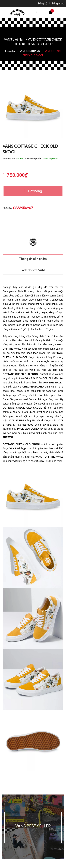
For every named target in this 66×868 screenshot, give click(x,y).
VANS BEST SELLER (33, 826)
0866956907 (23, 208)
